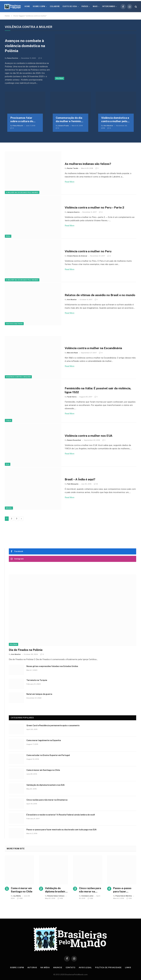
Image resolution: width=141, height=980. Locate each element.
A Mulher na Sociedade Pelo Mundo (22, 192)
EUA (8, 464)
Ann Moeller (108, 126)
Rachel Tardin (73, 168)
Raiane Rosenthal (74, 440)
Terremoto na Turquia (37, 680)
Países (85, 6)
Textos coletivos (14, 324)
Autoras (32, 968)
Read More (70, 182)
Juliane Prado (63, 126)
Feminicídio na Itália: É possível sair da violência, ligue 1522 (98, 390)
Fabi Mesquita (73, 484)
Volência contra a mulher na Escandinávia (93, 348)
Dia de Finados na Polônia (26, 650)
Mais (95, 6)
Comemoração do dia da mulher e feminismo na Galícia (70, 120)
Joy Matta (17, 896)
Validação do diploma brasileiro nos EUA (46, 785)
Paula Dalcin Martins (124, 896)
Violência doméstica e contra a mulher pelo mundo (115, 120)
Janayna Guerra (73, 212)
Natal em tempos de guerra (39, 694)
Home (27, 6)
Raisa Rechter (13, 58)
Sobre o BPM (39, 6)
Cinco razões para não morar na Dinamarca (47, 800)
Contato (70, 968)
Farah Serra (72, 397)
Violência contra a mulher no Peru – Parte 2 (94, 207)
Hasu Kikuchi (18, 126)
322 (90, 898)
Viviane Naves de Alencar (77, 256)
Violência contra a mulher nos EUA (89, 436)
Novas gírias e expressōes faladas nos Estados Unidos (52, 666)
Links (128, 968)
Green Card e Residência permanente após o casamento (53, 725)
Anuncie (58, 968)
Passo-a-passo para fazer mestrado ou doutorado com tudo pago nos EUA (61, 830)
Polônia (59, 78)
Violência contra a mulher (18, 377)
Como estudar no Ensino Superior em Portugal (48, 755)
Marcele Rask (72, 353)
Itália (8, 420)
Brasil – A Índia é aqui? (80, 479)
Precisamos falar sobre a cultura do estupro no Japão (22, 120)
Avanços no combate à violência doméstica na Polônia (25, 46)
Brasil (9, 508)
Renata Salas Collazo (56, 896)
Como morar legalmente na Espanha (44, 740)
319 (129, 898)
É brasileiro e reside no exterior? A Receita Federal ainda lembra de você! (61, 815)
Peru (8, 236)
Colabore (55, 6)
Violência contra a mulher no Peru (88, 251)
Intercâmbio (109, 6)
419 (60, 898)
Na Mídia (45, 968)
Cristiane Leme (87, 896)
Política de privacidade (108, 968)
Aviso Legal (85, 968)
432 (20, 898)
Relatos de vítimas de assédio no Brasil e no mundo (100, 295)
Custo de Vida (70, 6)
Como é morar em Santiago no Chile (43, 770)
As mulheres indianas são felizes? (88, 164)
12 (96, 484)
